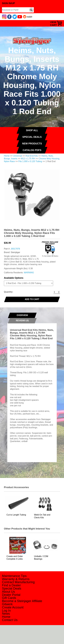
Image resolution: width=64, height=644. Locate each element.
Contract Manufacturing (18, 582)
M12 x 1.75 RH (28, 159)
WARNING (29, 273)
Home (7, 156)
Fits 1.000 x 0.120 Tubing (30, 161)
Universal (18, 156)
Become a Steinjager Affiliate (22, 601)
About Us (8, 592)
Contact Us (10, 620)
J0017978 (15, 249)
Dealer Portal (11, 595)
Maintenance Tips (14, 576)
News (6, 614)
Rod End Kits (32, 156)
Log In (6, 610)
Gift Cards (9, 598)
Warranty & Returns (16, 579)
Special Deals (12, 588)
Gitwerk (7, 604)
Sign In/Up (8, 3)
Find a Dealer (11, 585)
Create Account (13, 607)
